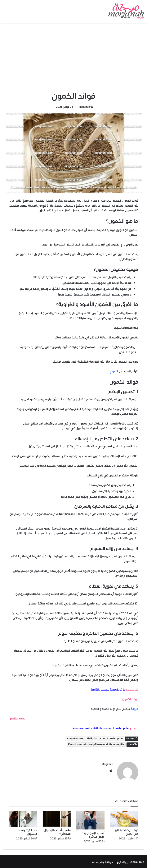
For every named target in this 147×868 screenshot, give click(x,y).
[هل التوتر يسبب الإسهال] (23, 817)
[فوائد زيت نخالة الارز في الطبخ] (124, 817)
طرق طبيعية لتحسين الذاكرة (108, 690)
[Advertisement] (73, 55)
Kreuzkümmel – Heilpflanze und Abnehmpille (101, 728)
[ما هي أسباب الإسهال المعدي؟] (57, 817)
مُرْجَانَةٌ (134, 709)
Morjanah (84, 107)
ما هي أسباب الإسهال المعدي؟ (57, 831)
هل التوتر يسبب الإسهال (27, 831)
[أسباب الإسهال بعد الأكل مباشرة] (90, 819)
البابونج (114, 372)
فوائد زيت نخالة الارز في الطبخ (127, 831)
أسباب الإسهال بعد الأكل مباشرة (93, 834)
